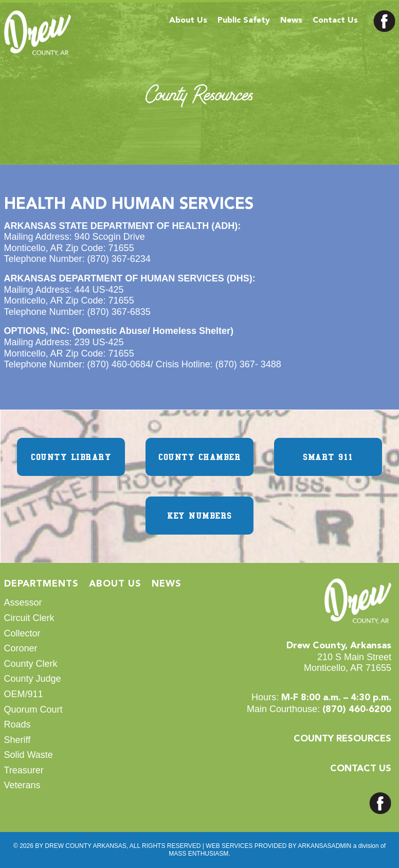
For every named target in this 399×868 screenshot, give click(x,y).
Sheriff (17, 740)
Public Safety (244, 21)
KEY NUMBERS (199, 516)
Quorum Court (33, 710)
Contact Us (335, 21)
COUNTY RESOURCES (342, 739)
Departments (41, 584)
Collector (22, 633)
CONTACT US (361, 769)
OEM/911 (24, 694)
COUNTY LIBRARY (71, 457)
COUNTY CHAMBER (199, 457)
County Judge (33, 679)
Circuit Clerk (29, 618)
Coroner (21, 648)
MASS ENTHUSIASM (198, 854)
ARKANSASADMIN (324, 846)
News (291, 21)
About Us (188, 21)
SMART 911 (328, 457)
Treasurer (24, 770)
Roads (17, 724)
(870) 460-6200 (357, 710)
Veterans (22, 785)
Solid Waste (29, 755)
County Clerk (31, 664)
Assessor (23, 603)
